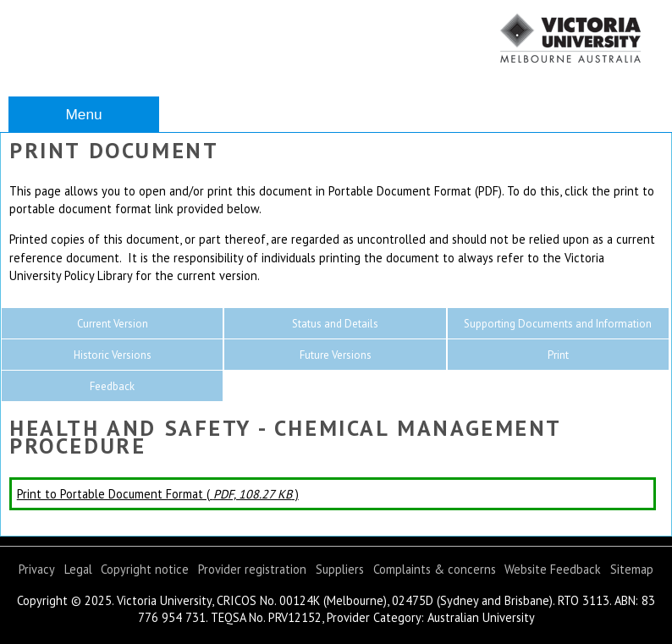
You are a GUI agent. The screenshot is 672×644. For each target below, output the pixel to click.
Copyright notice (145, 569)
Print (558, 355)
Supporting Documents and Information (558, 324)
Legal (78, 569)
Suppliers (340, 569)
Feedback (112, 386)
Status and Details (335, 324)
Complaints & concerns (435, 569)
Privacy (37, 569)
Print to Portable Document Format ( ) (158, 494)
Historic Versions (113, 355)
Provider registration (252, 569)
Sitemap (632, 569)
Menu (83, 114)
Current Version (113, 324)
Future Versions (336, 355)
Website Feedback (553, 569)
